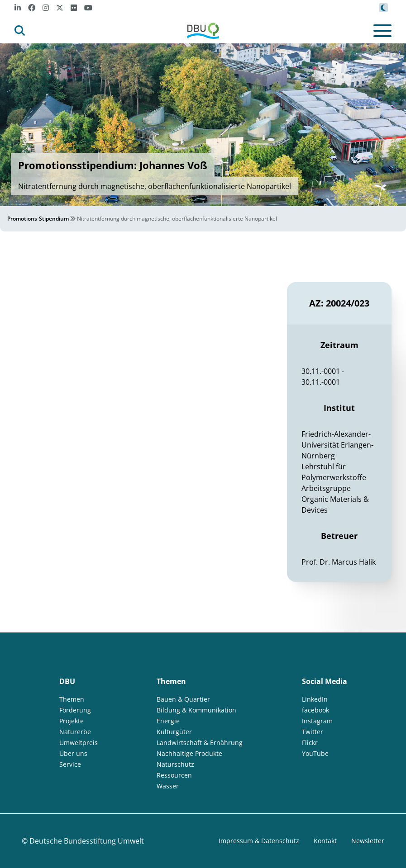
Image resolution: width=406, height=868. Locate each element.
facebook (315, 710)
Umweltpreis (79, 743)
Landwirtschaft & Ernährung (200, 743)
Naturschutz (175, 764)
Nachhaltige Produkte (189, 753)
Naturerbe (75, 732)
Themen (72, 699)
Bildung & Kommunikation (196, 710)
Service (70, 764)
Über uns (73, 753)
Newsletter (368, 841)
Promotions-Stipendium (38, 219)
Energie (168, 721)
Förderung (75, 710)
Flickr (310, 743)
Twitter (313, 732)
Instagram (317, 721)
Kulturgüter (174, 732)
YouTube (315, 753)
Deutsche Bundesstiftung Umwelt (87, 841)
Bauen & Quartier (183, 699)
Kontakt (325, 841)
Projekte (72, 721)
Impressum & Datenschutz (259, 841)
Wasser (168, 786)
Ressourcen (174, 775)
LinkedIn (315, 699)
